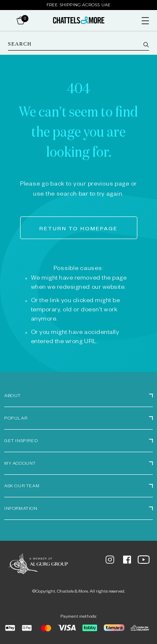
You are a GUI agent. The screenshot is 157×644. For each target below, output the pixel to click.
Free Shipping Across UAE (79, 5)
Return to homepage (78, 229)
